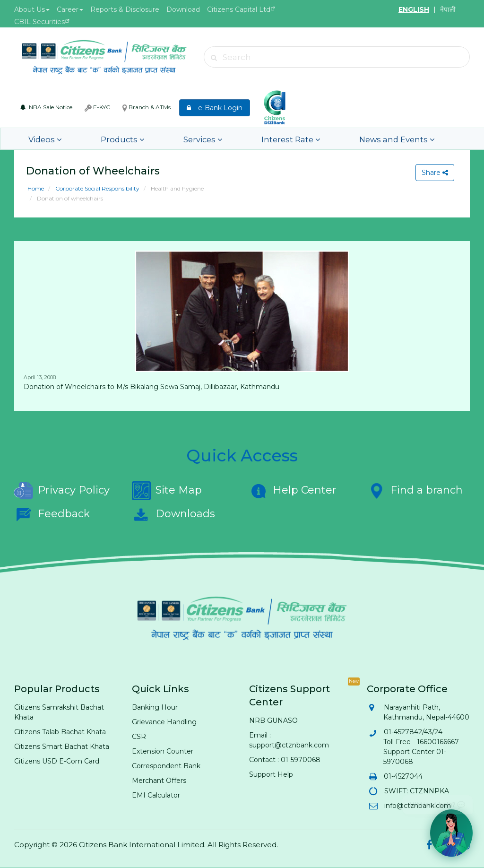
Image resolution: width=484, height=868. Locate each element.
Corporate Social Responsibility (97, 188)
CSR (139, 737)
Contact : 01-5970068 (285, 760)
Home (36, 188)
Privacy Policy (62, 491)
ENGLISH (414, 9)
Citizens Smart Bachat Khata (62, 746)
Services (168, 139)
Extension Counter (163, 751)
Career (70, 9)
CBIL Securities (39, 22)
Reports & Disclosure (125, 9)
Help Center (293, 491)
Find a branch (415, 491)
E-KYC (97, 107)
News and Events (329, 139)
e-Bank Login (215, 108)
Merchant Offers (159, 781)
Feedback (52, 514)
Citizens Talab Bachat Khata (60, 732)
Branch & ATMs (147, 107)
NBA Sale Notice (46, 107)
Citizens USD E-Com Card (57, 761)
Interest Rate (241, 139)
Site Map (167, 491)
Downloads (173, 514)
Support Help (271, 774)
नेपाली (448, 9)
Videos (41, 139)
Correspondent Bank (166, 766)
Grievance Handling (164, 722)
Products (103, 139)
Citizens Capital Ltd (239, 9)
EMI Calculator (156, 795)
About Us (32, 9)
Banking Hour (155, 707)
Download (183, 9)
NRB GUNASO (273, 720)
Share (433, 173)
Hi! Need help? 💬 (437, 801)
